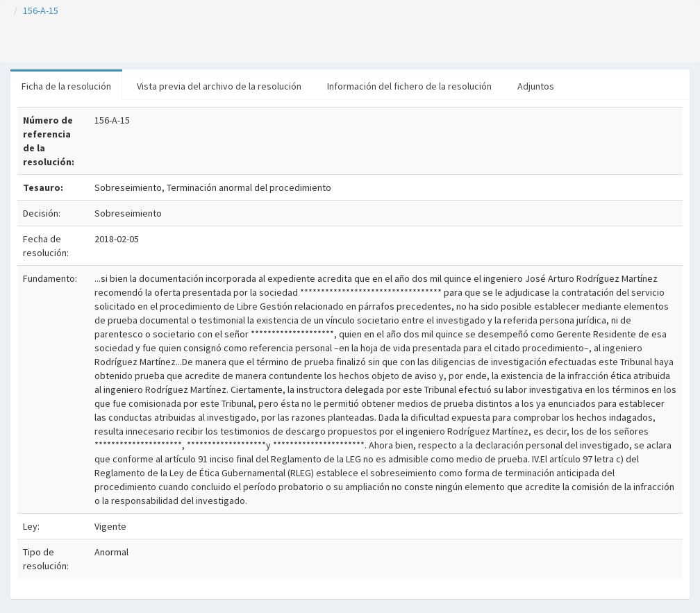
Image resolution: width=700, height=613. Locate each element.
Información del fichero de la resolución (409, 86)
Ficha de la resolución (66, 86)
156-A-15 (41, 10)
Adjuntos (536, 86)
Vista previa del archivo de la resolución (219, 86)
